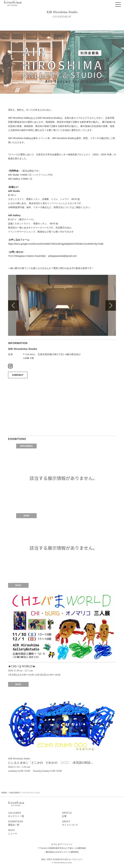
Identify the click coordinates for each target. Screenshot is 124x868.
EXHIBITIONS (35, 823)
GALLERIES (35, 815)
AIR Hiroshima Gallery (20, 138)
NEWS (35, 832)
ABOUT (89, 823)
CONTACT (18, 375)
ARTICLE (89, 815)
